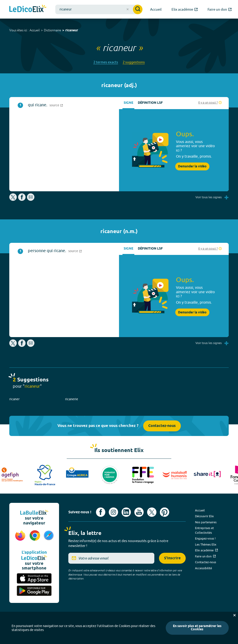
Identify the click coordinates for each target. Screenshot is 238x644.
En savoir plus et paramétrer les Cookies (197, 628)
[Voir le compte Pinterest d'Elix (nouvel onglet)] (165, 512)
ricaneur (72, 31)
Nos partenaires (206, 522)
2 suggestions (134, 62)
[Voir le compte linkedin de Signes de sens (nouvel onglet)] (126, 512)
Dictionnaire (53, 30)
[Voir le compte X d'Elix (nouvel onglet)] (152, 512)
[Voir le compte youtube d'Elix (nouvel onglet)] (139, 512)
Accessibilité (203, 568)
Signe (128, 103)
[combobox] (99, 9)
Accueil (35, 30)
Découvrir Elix (204, 516)
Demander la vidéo (192, 166)
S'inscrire (172, 558)
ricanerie (72, 399)
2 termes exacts (106, 62)
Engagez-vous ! (205, 538)
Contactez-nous (162, 426)
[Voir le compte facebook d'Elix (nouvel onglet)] (101, 512)
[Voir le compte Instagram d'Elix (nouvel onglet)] (113, 512)
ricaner (14, 399)
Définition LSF (150, 103)
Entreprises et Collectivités (204, 530)
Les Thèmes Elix (206, 544)
